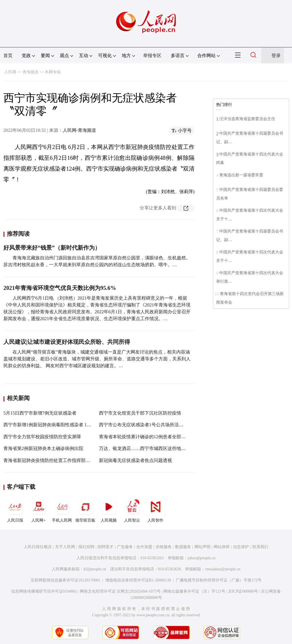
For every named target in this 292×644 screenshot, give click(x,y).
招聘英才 (106, 547)
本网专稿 (53, 72)
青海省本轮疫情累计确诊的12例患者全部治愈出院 (149, 437)
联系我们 (260, 547)
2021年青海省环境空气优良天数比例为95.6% (60, 288)
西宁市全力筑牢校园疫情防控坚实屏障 (42, 437)
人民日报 (15, 510)
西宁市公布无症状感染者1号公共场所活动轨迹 (146, 425)
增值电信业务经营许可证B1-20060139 (138, 580)
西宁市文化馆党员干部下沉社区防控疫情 (140, 413)
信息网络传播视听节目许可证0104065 (44, 591)
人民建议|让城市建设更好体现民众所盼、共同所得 (67, 342)
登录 (276, 55)
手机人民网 (62, 510)
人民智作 (155, 510)
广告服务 (125, 547)
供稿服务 (164, 547)
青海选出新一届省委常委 (241, 175)
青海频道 (31, 72)
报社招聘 (86, 547)
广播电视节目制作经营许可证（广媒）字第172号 (219, 580)
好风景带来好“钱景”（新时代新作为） (52, 248)
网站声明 (202, 547)
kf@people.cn (95, 569)
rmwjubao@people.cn (223, 569)
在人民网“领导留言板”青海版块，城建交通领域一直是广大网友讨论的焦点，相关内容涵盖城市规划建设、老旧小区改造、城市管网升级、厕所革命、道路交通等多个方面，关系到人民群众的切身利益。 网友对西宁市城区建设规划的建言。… (97, 359)
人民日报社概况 (38, 547)
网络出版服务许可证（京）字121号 (194, 591)
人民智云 (132, 510)
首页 (8, 55)
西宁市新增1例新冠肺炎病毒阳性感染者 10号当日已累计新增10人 (69, 425)
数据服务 (183, 547)
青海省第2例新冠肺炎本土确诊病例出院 (43, 448)
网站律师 (222, 547)
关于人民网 (65, 547)
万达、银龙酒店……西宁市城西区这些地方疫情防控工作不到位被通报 (170, 448)
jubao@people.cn (202, 558)
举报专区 (152, 55)
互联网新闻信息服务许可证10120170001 (65, 580)
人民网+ (38, 510)
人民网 (10, 72)
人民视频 (109, 510)
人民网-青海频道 (79, 130)
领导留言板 (85, 510)
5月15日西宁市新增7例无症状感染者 (40, 413)
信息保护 (241, 547)
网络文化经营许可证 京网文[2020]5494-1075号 (120, 591)
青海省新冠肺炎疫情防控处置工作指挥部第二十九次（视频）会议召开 (74, 460)
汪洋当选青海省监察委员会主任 (247, 119)
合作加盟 (144, 547)
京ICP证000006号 (243, 591)
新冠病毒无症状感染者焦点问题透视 (135, 460)
